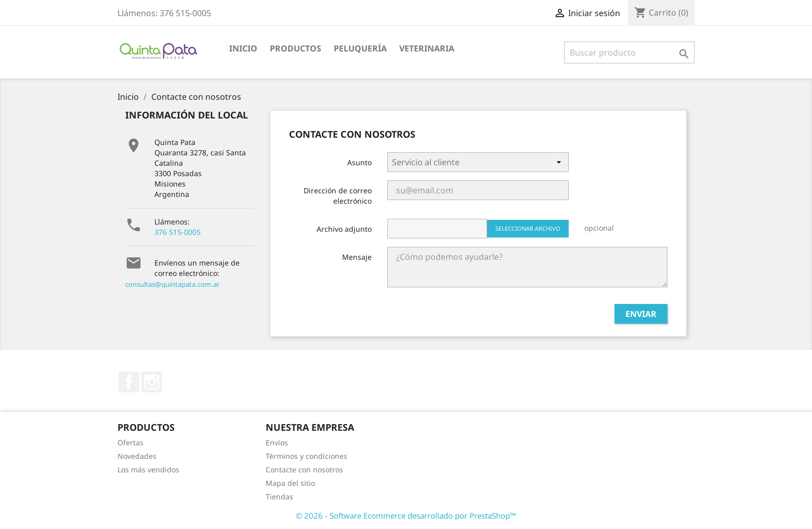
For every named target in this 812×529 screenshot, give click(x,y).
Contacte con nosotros (304, 470)
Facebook (129, 382)
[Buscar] (629, 52)
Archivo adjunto (344, 229)
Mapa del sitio (290, 483)
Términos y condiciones (306, 456)
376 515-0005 (178, 232)
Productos (296, 48)
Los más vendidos (148, 470)
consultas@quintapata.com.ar (172, 284)
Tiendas (279, 497)
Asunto (359, 162)
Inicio (243, 48)
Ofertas (130, 442)
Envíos (277, 442)
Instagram (152, 382)
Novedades (137, 456)
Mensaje (357, 257)
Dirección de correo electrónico (338, 196)
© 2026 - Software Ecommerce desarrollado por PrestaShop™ (406, 515)
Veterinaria (427, 48)
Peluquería (360, 48)
